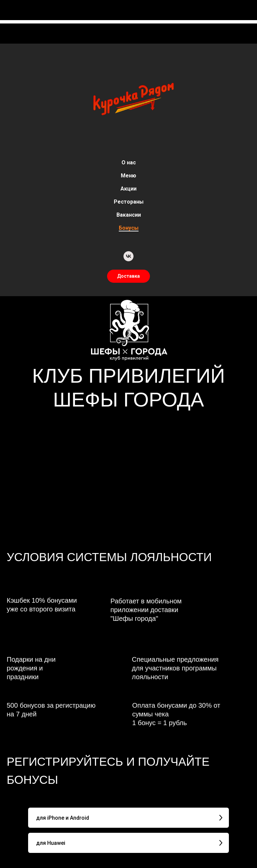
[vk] (128, 256)
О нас (129, 162)
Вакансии (129, 215)
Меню (128, 176)
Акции (128, 189)
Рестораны (129, 202)
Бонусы (129, 228)
